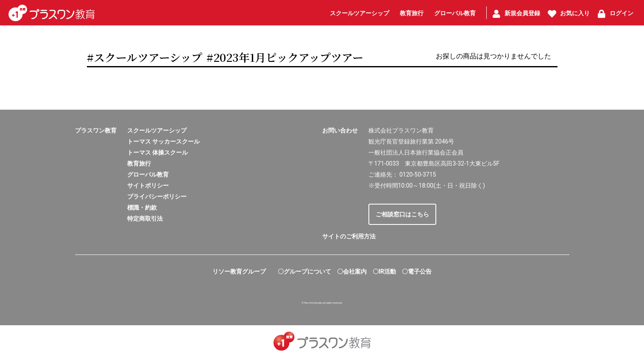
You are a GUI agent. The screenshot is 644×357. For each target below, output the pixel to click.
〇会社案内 (352, 271)
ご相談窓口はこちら (402, 214)
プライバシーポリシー (157, 196)
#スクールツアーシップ (145, 57)
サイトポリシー (148, 185)
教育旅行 (139, 163)
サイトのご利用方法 (349, 236)
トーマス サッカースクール (163, 141)
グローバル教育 (148, 174)
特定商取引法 (145, 219)
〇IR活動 (384, 271)
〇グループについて (304, 271)
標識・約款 (142, 208)
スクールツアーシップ (157, 130)
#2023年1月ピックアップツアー (285, 57)
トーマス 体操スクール (158, 152)
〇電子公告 (417, 271)
